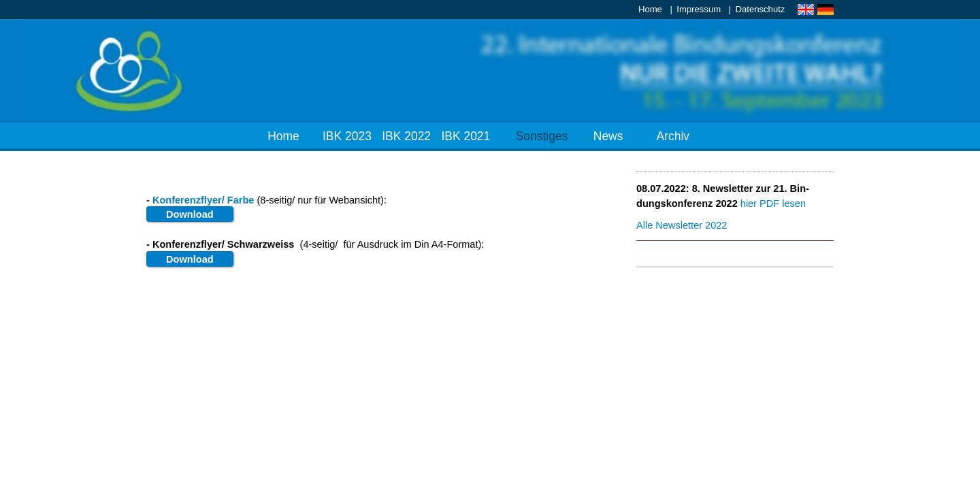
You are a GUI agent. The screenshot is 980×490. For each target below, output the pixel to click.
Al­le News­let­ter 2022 (682, 225)
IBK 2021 (465, 136)
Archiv (673, 136)
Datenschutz (761, 9)
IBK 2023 (347, 136)
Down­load (190, 214)
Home (650, 9)
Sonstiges (542, 136)
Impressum (699, 9)
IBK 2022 (406, 136)
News (608, 136)
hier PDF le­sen (773, 203)
